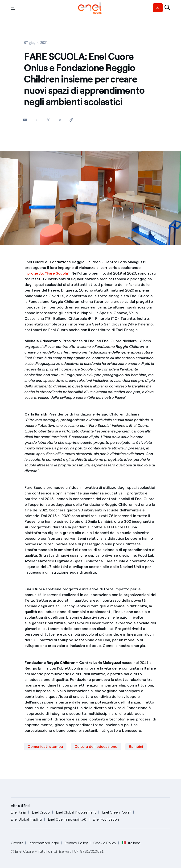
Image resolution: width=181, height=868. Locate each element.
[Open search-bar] (167, 8)
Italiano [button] (131, 843)
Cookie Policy (105, 843)
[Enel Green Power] (117, 812)
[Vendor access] (158, 8)
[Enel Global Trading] (26, 820)
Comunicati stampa (45, 747)
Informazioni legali (44, 843)
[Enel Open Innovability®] (67, 820)
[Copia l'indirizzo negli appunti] (71, 120)
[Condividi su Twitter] (48, 120)
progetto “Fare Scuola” (48, 273)
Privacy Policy (76, 843)
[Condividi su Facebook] (37, 120)
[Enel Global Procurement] (76, 812)
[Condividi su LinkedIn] (60, 120)
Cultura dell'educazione (96, 747)
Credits (17, 843)
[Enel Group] (41, 812)
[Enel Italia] (18, 812)
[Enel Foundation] (106, 820)
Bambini (136, 747)
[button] (13, 8)
